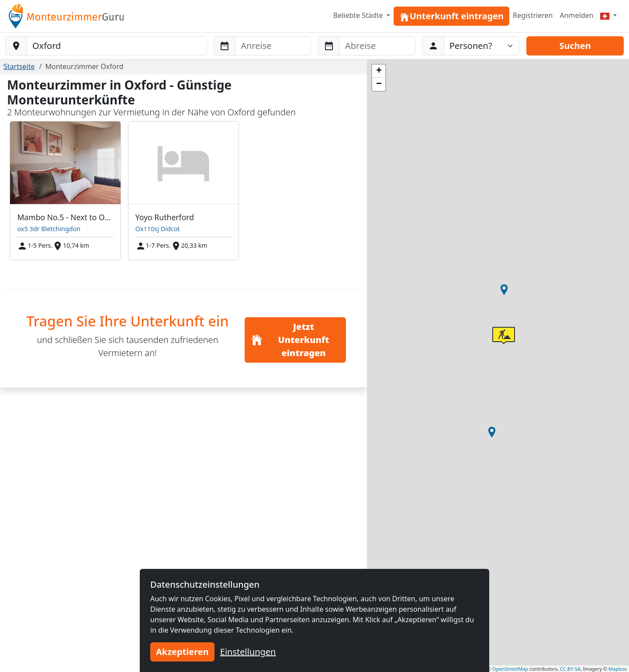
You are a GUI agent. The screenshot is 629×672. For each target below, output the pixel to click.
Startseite (19, 66)
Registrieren (533, 15)
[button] (504, 290)
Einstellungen (248, 652)
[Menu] (608, 15)
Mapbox (618, 669)
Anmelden (576, 15)
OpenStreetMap (510, 669)
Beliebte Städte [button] (359, 15)
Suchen (575, 46)
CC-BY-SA (570, 669)
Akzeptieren (182, 652)
